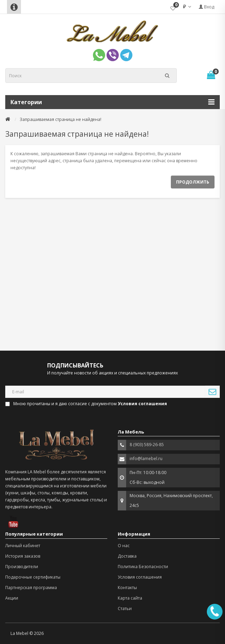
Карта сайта (130, 598)
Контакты (127, 588)
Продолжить (193, 182)
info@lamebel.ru (146, 459)
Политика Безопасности (143, 567)
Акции (12, 598)
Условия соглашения (140, 577)
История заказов (23, 556)
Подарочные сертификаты (33, 577)
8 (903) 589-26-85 (147, 445)
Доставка (127, 556)
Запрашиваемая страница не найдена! (60, 119)
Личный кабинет (23, 546)
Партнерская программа (31, 588)
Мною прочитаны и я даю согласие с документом (87, 404)
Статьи (125, 609)
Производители (22, 567)
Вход (206, 7)
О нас (124, 546)
